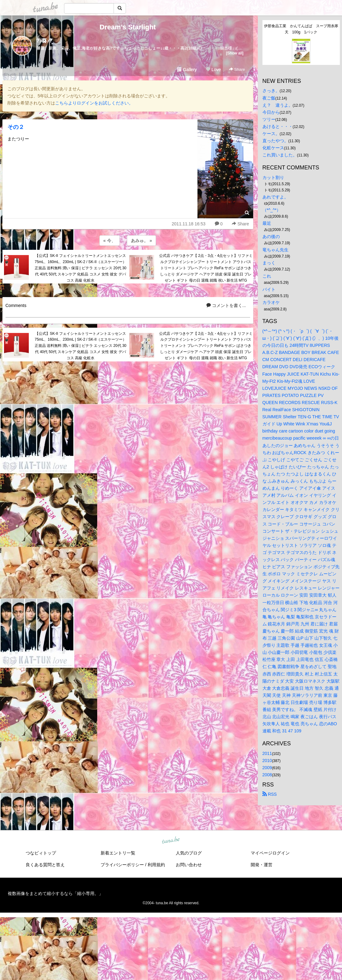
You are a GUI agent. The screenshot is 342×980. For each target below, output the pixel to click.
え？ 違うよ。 (278, 105)
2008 (267, 775)
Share (237, 69)
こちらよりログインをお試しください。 (94, 103)
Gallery (187, 70)
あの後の (271, 236)
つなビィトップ (41, 853)
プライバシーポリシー (122, 865)
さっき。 (271, 91)
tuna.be (171, 840)
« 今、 (110, 241)
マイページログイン (270, 853)
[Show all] (235, 53)
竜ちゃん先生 (275, 250)
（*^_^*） (272, 210)
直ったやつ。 (275, 141)
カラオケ (271, 302)
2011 (267, 753)
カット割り (273, 177)
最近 (267, 223)
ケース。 (271, 134)
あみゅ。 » (141, 241)
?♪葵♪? (45, 41)
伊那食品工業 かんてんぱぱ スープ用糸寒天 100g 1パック (301, 29)
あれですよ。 (275, 197)
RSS (270, 794)
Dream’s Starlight (128, 27)
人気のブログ (189, 853)
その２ (16, 127)
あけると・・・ (278, 126)
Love (213, 70)
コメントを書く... (226, 305)
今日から (271, 112)
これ (267, 276)
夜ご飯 (269, 98)
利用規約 (156, 865)
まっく (269, 263)
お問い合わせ (189, 865)
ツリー (269, 119)
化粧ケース (273, 148)
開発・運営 (262, 865)
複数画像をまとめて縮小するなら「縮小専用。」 (55, 893)
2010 (267, 761)
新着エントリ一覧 (118, 853)
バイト (269, 289)
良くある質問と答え (45, 865)
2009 (267, 768)
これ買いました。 (280, 155)
